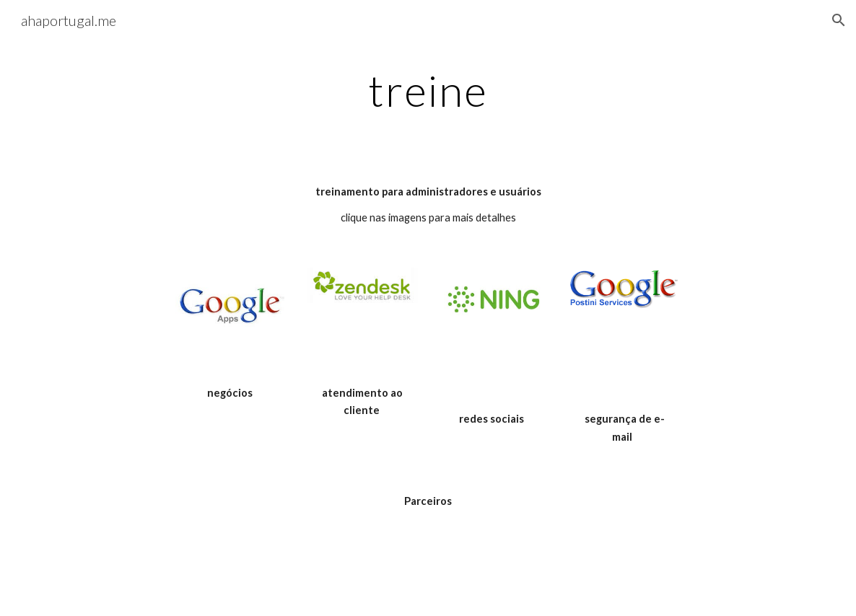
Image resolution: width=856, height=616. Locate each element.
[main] (428, 90)
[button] (839, 20)
